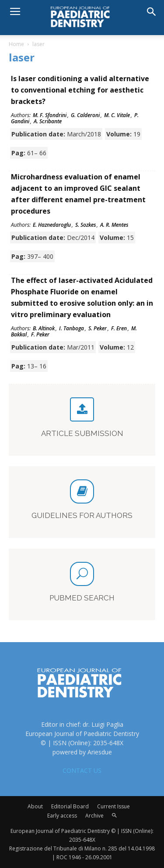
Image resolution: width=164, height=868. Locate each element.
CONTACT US (82, 770)
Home (16, 44)
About (35, 806)
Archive (94, 816)
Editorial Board (70, 806)
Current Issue (113, 806)
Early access (62, 816)
